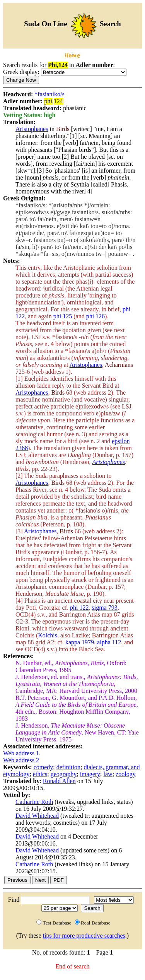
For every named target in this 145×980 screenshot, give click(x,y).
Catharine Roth (34, 802)
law (108, 774)
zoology (126, 774)
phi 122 (79, 608)
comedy (43, 767)
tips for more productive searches (84, 935)
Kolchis (48, 635)
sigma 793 (104, 608)
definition (68, 767)
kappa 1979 (80, 642)
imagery (90, 774)
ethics (40, 774)
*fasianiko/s (49, 94)
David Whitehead (37, 816)
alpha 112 (109, 642)
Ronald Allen (59, 781)
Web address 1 (21, 753)
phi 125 (63, 316)
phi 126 (96, 316)
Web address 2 (21, 760)
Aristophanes (32, 129)
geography (64, 774)
